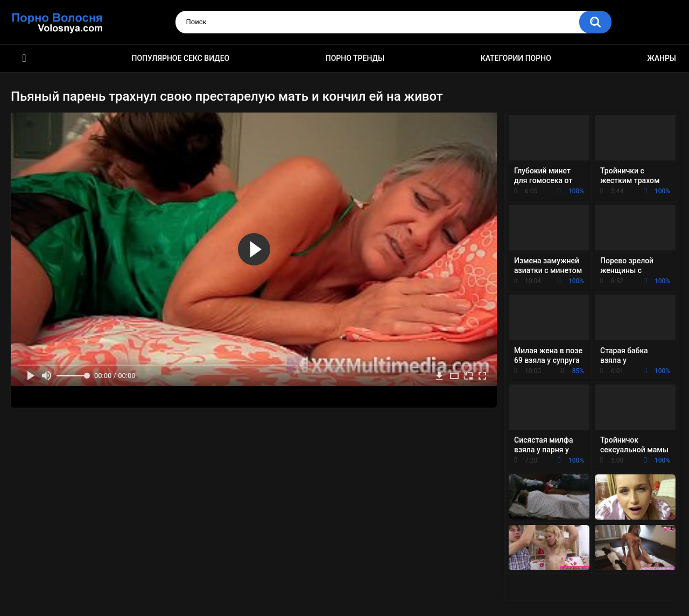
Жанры (662, 58)
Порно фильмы (24, 58)
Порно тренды (355, 58)
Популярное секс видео (181, 58)
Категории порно (516, 58)
